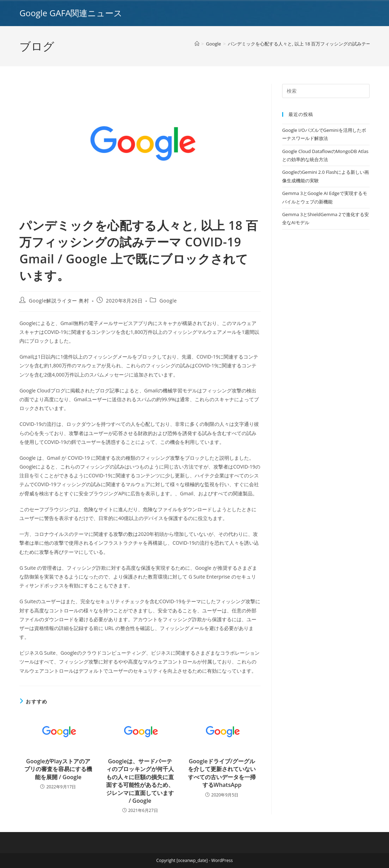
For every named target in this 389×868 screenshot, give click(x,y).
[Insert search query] (326, 91)
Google (168, 301)
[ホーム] (197, 44)
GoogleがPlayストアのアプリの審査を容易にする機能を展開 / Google (58, 769)
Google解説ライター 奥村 (59, 301)
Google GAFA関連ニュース (71, 13)
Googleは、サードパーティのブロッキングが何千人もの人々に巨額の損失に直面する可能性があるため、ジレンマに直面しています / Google (140, 781)
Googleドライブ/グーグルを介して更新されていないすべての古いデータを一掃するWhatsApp (222, 773)
